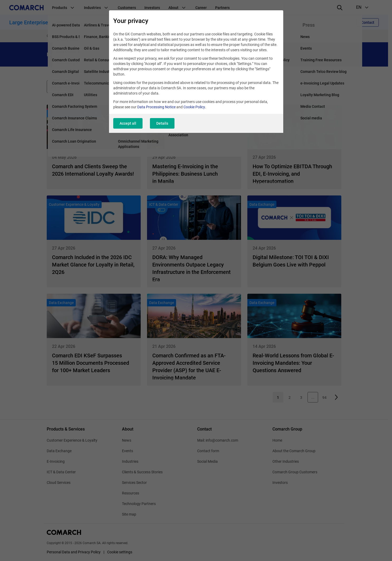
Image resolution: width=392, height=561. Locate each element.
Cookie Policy (194, 107)
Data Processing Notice (156, 107)
